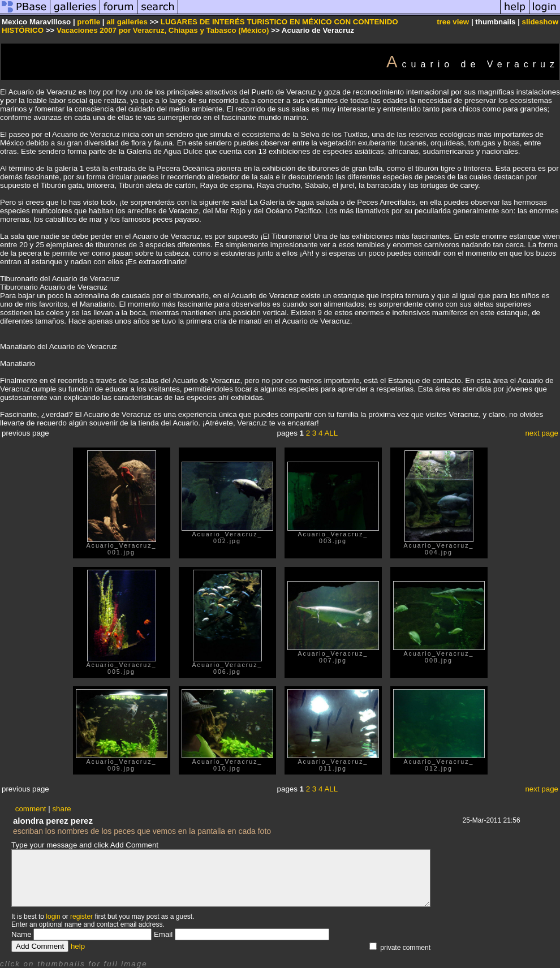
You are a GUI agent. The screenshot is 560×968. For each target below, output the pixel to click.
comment (31, 809)
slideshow (540, 22)
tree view (453, 22)
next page (542, 433)
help (78, 946)
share (61, 809)
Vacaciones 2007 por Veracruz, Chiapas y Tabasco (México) (163, 30)
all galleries (127, 22)
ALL (331, 433)
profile (89, 22)
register (81, 917)
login (53, 917)
